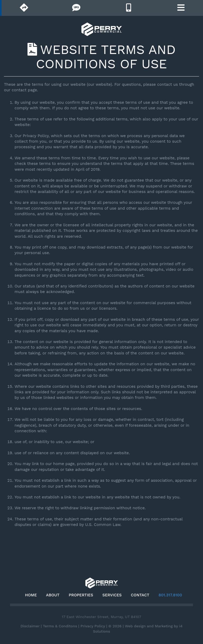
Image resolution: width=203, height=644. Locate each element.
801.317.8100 (170, 595)
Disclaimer (30, 626)
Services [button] (112, 595)
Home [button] (31, 595)
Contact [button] (140, 595)
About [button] (53, 595)
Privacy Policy (93, 626)
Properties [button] (81, 595)
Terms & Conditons (60, 626)
